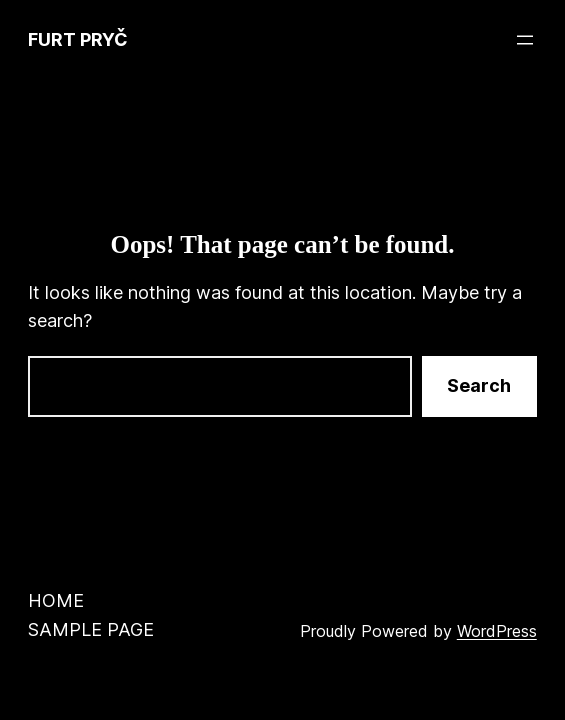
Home (56, 600)
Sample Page (91, 629)
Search (479, 385)
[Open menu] (525, 40)
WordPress (497, 631)
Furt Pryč (78, 39)
